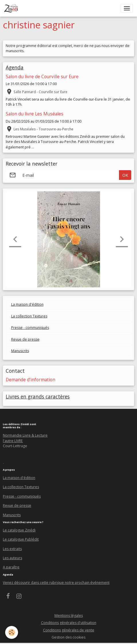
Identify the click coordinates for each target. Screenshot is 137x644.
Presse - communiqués (30, 328)
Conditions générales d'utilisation (69, 623)
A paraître (11, 567)
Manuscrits (20, 351)
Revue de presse (25, 339)
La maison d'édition (27, 304)
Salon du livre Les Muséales (35, 114)
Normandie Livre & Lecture (25, 435)
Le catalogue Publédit (21, 539)
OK (125, 175)
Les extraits (12, 549)
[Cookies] (12, 632)
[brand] (12, 8)
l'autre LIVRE (13, 441)
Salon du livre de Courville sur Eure (42, 77)
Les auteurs (12, 558)
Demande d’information (31, 380)
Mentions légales (69, 615)
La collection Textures (29, 316)
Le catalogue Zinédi (19, 530)
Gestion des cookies (68, 637)
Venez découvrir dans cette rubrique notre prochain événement (56, 583)
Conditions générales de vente (69, 630)
